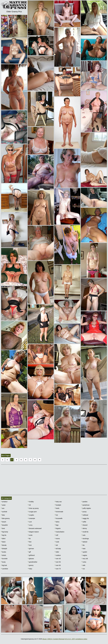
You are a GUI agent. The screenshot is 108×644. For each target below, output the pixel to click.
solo (84, 535)
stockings (85, 539)
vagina (84, 555)
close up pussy (33, 508)
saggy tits (85, 518)
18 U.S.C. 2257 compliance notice (76, 639)
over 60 (58, 565)
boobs (4, 552)
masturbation (60, 532)
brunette (4, 559)
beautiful (4, 525)
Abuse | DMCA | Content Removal (53, 639)
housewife (59, 518)
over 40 (58, 559)
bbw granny (5, 518)
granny (31, 565)
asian (3, 505)
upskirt (84, 552)
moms (57, 539)
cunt (30, 522)
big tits (4, 535)
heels (57, 508)
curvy (30, 525)
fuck (30, 545)
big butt (4, 565)
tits (83, 545)
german (31, 549)
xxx (83, 569)
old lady (58, 549)
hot (56, 515)
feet (30, 542)
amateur (4, 502)
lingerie (58, 528)
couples (31, 515)
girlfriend (31, 555)
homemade (59, 512)
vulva (84, 562)
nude (57, 542)
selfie (84, 522)
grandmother (33, 562)
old (56, 545)
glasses (31, 559)
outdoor (58, 555)
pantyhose (86, 505)
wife (83, 565)
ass (3, 508)
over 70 (58, 569)
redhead (85, 515)
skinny (84, 528)
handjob (58, 505)
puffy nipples (86, 508)
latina (57, 522)
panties (85, 502)
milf (56, 535)
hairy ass (58, 502)
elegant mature (33, 532)
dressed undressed (35, 528)
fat (29, 539)
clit (29, 505)
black (3, 542)
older (57, 552)
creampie (31, 518)
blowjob (4, 549)
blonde (4, 545)
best (3, 528)
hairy (30, 569)
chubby (31, 502)
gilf (29, 552)
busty (3, 562)
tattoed (84, 542)
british (4, 555)
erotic (30, 535)
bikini (3, 539)
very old (85, 559)
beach (4, 522)
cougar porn (32, 512)
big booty (5, 532)
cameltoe (5, 569)
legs (57, 525)
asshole (4, 512)
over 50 (58, 562)
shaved (85, 525)
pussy (84, 512)
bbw (3, 515)
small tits (85, 532)
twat (84, 549)
